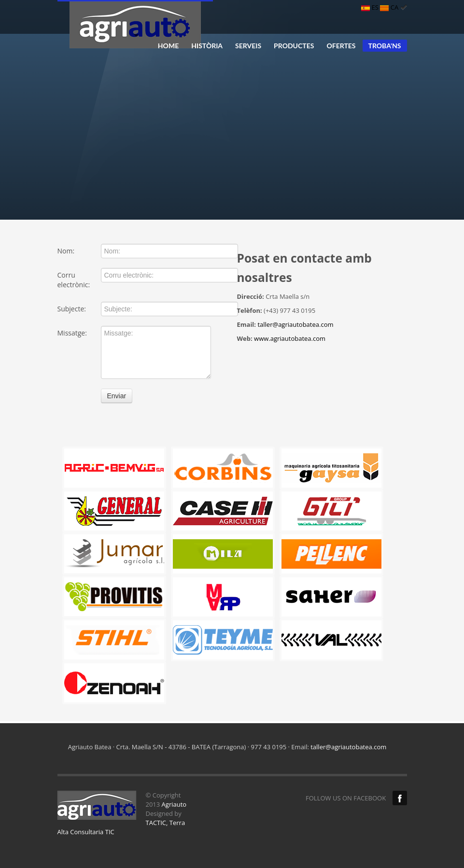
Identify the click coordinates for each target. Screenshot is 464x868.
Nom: (66, 251)
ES (371, 7)
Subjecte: (72, 309)
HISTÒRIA (207, 46)
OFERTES (341, 46)
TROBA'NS (385, 46)
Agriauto (174, 804)
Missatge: (72, 333)
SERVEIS (248, 46)
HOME (168, 46)
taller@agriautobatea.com (295, 324)
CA (393, 7)
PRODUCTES (294, 46)
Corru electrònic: (74, 280)
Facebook (400, 798)
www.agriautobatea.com (290, 338)
